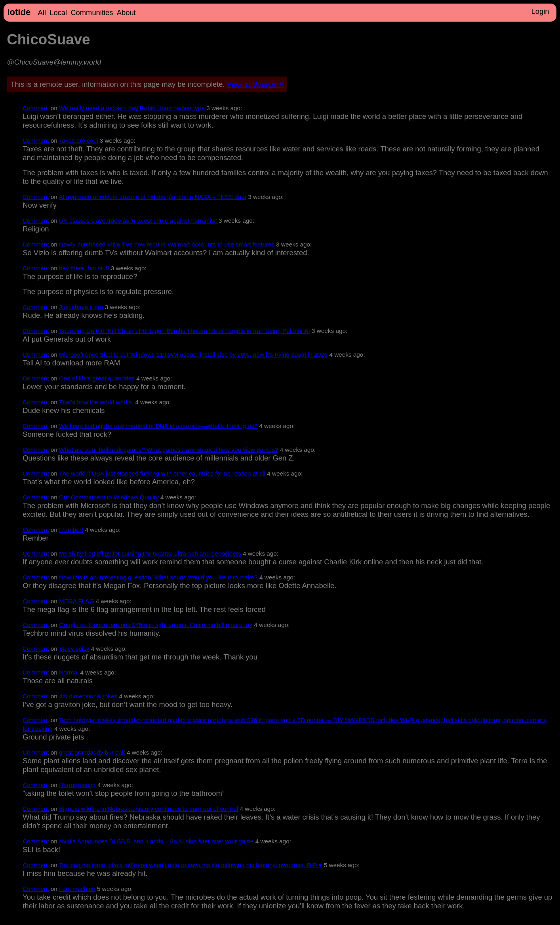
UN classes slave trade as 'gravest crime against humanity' (138, 221)
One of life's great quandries (97, 378)
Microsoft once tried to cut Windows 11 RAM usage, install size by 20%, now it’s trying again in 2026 (193, 355)
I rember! (71, 530)
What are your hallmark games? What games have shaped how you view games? (169, 450)
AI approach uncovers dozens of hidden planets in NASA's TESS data (152, 197)
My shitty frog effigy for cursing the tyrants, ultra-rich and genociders (150, 553)
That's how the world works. (96, 402)
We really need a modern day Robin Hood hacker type (132, 108)
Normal (69, 672)
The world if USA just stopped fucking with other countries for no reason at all (162, 473)
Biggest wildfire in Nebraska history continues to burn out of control (149, 809)
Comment (36, 108)
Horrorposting (77, 785)
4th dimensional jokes (88, 696)
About (126, 12)
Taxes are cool (79, 140)
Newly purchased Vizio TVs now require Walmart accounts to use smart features (167, 244)
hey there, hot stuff (84, 268)
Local (58, 12)
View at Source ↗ (255, 84)
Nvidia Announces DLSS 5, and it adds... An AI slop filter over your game (156, 841)
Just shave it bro (81, 307)
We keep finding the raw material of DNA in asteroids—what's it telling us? (158, 426)
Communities (92, 12)
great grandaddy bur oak (92, 752)
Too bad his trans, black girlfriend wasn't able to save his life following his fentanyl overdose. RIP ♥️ (191, 865)
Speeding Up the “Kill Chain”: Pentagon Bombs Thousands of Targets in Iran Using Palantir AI (185, 331)
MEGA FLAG (76, 601)
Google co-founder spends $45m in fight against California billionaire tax (156, 625)
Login (540, 11)
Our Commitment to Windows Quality (109, 497)
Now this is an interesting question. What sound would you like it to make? (158, 577)
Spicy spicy (74, 649)
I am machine (77, 889)
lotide (19, 12)
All (42, 12)
